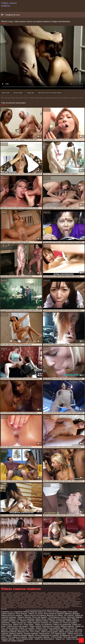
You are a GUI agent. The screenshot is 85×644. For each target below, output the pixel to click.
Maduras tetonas (16, 634)
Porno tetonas (22, 614)
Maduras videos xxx (38, 612)
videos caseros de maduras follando (31, 608)
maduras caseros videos (52, 595)
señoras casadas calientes (10, 601)
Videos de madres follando (13, 641)
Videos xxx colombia (74, 630)
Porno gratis (72, 612)
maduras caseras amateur (22, 594)
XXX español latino (59, 634)
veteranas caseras (8, 604)
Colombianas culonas (57, 617)
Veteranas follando (75, 617)
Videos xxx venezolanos (45, 639)
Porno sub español (40, 617)
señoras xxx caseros (34, 603)
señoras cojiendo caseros (59, 601)
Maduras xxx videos (55, 615)
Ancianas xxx (46, 623)
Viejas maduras (33, 623)
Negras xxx (60, 639)
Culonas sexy (7, 624)
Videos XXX (18, 624)
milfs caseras (29, 600)
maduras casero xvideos (15, 595)
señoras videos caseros (17, 603)
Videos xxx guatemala (62, 624)
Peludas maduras (31, 634)
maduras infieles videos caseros (25, 598)
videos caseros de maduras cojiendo (28, 606)
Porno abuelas (12, 628)
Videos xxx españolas (26, 619)
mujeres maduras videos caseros (47, 600)
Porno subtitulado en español (47, 635)
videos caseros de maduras (27, 605)
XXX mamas (69, 615)
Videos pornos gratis (49, 632)
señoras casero (27, 601)
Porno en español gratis (57, 612)
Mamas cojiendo (67, 626)
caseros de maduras (22, 593)
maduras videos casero (36, 599)
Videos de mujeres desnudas (59, 619)
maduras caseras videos (61, 594)
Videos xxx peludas (57, 621)
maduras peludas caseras (17, 599)
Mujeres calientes (27, 621)
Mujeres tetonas (24, 617)
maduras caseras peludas (42, 594)
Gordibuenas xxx (67, 635)
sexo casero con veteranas (52, 603)
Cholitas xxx (57, 623)
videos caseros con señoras (60, 604)
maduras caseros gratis (33, 595)
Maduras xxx (14, 621)
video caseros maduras (41, 604)
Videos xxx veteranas (44, 624)
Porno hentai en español (54, 614)
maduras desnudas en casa (71, 595)
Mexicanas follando (9, 632)
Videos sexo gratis (57, 630)
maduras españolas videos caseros (34, 597)
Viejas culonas (35, 626)
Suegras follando (8, 639)
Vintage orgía (30, 93)
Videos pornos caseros (18, 630)
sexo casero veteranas (72, 603)
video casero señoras (23, 604)
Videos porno (44, 634)
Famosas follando (9, 619)
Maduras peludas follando (24, 635)
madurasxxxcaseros (16, 600)
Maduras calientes (72, 614)
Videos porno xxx (75, 634)
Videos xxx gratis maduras (39, 637)
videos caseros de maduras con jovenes (56, 606)
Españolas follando (22, 612)
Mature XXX (41, 628)
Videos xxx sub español (38, 630)
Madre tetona (41, 619)
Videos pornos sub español (35, 615)
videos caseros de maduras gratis (57, 608)
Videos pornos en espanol (12, 615)
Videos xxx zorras (36, 614)
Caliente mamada (18, 93)
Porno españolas (54, 628)
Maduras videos (42, 621)
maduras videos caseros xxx (55, 599)
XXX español (7, 635)
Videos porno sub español (18, 626)
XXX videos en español (18, 637)
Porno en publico (70, 623)
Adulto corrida (5, 93)
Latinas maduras (8, 614)
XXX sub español (70, 637)
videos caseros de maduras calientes (51, 605)
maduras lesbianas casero (47, 598)
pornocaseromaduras (68, 600)
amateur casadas (7, 593)
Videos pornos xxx (19, 623)
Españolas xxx (7, 612)
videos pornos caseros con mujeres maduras (50, 93)
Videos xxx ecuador (27, 628)
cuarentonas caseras (38, 593)
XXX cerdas (35, 632)
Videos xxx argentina (75, 639)
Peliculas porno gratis (51, 626)
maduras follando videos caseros (59, 597)
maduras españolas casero (10, 597)
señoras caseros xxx (41, 601)
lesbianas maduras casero (56, 593)
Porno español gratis (25, 639)
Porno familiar (57, 637)
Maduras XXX (23, 632)
